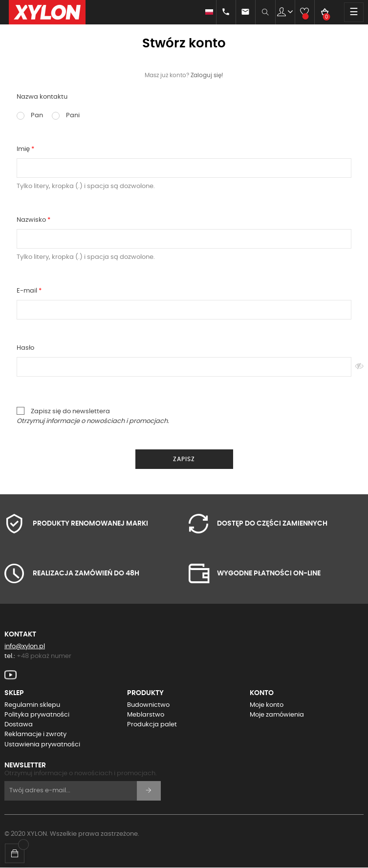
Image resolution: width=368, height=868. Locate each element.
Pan (30, 116)
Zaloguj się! (207, 75)
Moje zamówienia (277, 715)
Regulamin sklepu (32, 705)
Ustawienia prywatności (42, 745)
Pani (66, 116)
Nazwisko (32, 220)
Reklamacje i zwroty (35, 734)
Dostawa (19, 725)
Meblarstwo (146, 715)
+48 (44, 656)
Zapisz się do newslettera (93, 416)
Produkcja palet (152, 725)
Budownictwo (148, 705)
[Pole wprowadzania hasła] (184, 367)
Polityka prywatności (37, 715)
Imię (24, 149)
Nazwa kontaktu (42, 97)
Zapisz (184, 459)
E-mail (28, 291)
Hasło (25, 348)
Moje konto (267, 705)
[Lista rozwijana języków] (205, 12)
